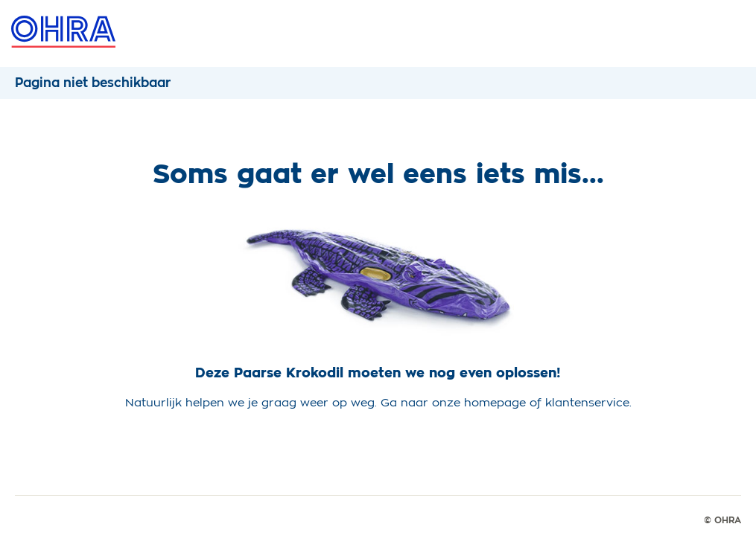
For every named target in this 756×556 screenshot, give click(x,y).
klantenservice (587, 402)
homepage (495, 402)
